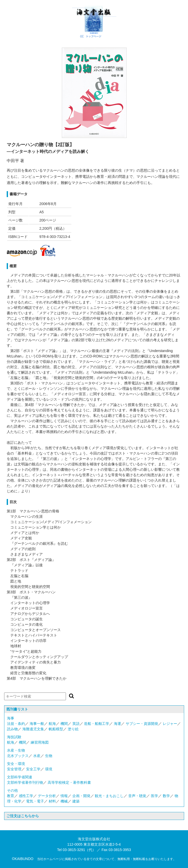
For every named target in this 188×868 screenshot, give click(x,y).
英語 (76, 724)
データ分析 (47, 796)
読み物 (12, 729)
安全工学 (33, 769)
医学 (155, 796)
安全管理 (14, 769)
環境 (49, 769)
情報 (64, 796)
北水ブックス (18, 756)
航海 (52, 724)
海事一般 (37, 724)
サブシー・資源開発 (142, 724)
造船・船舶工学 (97, 724)
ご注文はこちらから (23, 816)
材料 (52, 801)
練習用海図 (40, 742)
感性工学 (26, 796)
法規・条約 (16, 724)
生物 (49, 756)
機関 (64, 724)
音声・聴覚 (137, 796)
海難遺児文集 (33, 729)
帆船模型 (56, 729)
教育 (11, 796)
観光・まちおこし (109, 796)
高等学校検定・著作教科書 (69, 782)
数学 (166, 796)
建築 (76, 801)
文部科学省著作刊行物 (25, 782)
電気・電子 (35, 801)
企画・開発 (81, 796)
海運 (117, 724)
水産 (37, 756)
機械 (64, 801)
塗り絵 (73, 729)
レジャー (170, 724)
